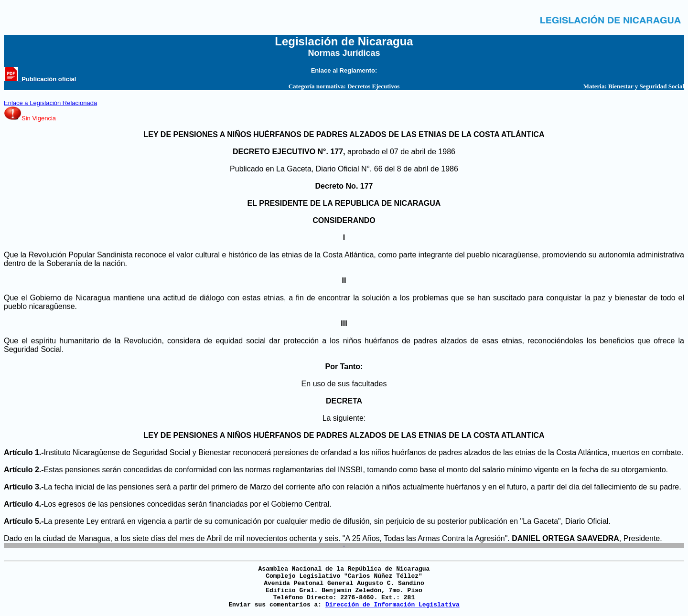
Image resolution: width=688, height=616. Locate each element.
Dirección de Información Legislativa (392, 605)
